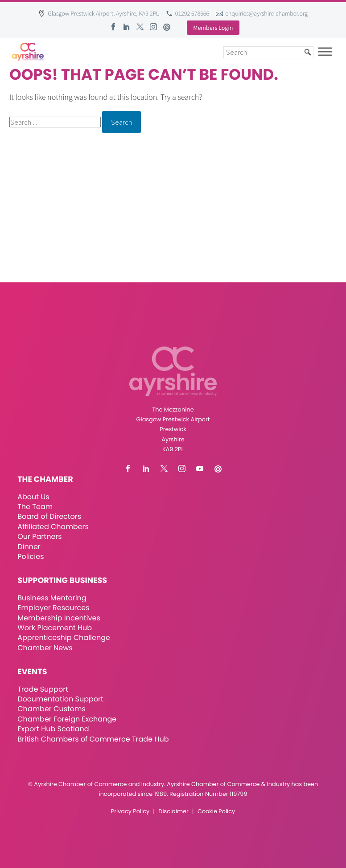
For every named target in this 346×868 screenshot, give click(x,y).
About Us (33, 497)
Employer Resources (53, 608)
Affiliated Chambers (53, 527)
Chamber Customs (51, 709)
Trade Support (43, 689)
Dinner (29, 547)
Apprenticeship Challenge (64, 638)
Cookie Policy (216, 812)
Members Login (213, 28)
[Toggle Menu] (325, 51)
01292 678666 (192, 13)
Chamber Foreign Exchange (67, 719)
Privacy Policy (130, 812)
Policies (31, 556)
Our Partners (39, 536)
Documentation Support (60, 699)
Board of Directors (49, 516)
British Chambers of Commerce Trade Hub (93, 739)
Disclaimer (173, 812)
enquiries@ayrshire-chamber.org (266, 13)
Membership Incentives (59, 618)
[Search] (268, 52)
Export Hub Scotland (53, 729)
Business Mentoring (52, 598)
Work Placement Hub (55, 628)
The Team (35, 507)
